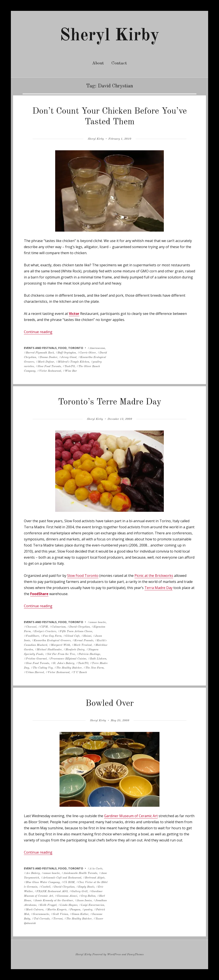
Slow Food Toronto (83, 576)
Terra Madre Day (158, 588)
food (62, 348)
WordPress (114, 955)
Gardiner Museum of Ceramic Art (131, 816)
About (98, 63)
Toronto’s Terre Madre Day (110, 402)
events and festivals (40, 348)
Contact (119, 63)
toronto (76, 348)
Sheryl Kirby (109, 36)
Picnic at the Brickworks (154, 576)
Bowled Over (110, 704)
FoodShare (39, 594)
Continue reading (38, 332)
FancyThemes (135, 955)
